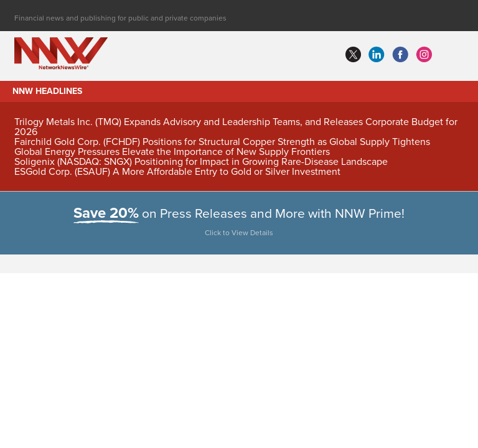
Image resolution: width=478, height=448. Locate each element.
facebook (400, 55)
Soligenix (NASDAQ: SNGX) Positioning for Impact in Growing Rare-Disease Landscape (201, 162)
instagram (424, 55)
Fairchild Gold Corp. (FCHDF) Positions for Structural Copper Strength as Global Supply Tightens (222, 142)
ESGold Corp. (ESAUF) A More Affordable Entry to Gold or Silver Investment (177, 172)
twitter (353, 55)
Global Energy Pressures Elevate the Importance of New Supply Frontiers (172, 152)
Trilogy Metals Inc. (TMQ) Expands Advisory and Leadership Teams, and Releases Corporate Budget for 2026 (236, 127)
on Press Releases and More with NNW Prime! (239, 224)
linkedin (377, 55)
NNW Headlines (47, 91)
